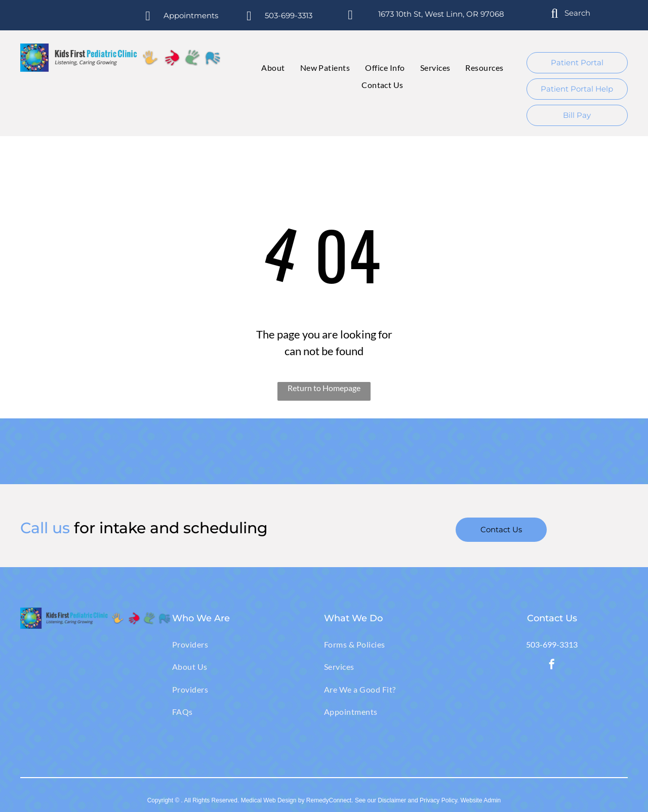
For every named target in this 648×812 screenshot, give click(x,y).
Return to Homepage (324, 388)
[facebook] (552, 666)
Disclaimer (392, 800)
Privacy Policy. (439, 800)
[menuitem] (265, 68)
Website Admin (480, 800)
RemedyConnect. (330, 800)
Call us (45, 528)
